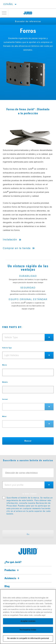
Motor (4, 416)
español (8, 4)
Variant (5, 399)
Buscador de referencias (28, 21)
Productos (12, 570)
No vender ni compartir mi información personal (28, 638)
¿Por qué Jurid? (13, 562)
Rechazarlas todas (28, 630)
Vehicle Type (7, 348)
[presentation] (27, 523)
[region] (28, 617)
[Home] (28, 13)
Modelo (5, 382)
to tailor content (29, 494)
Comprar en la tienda (17, 248)
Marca (5, 365)
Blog (7, 586)
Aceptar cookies (28, 621)
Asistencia (12, 578)
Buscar (28, 441)
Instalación (10, 239)
